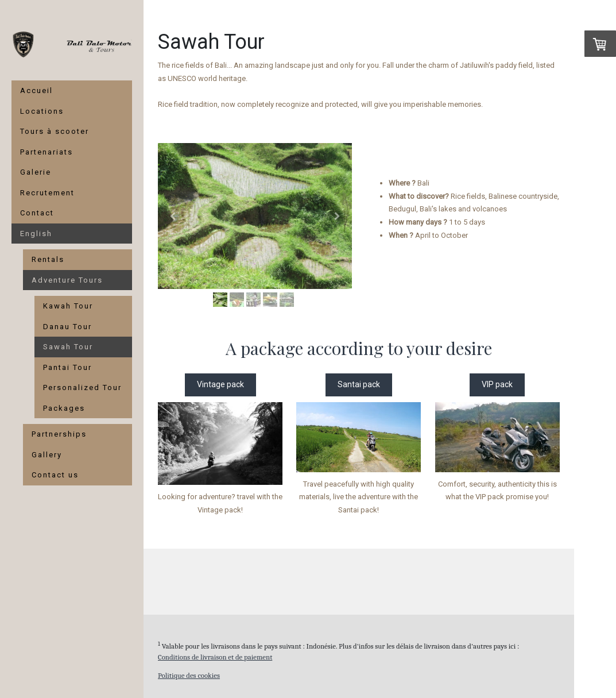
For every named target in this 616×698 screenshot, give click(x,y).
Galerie (36, 172)
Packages (64, 408)
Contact (37, 213)
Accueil (36, 90)
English (36, 234)
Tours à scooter (55, 131)
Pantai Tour (67, 367)
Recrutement (47, 193)
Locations (42, 111)
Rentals (48, 259)
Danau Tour (67, 327)
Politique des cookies (189, 675)
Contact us (55, 475)
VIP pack (497, 384)
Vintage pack (220, 384)
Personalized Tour (82, 387)
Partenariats (47, 152)
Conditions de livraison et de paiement (215, 657)
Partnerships (59, 434)
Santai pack (359, 384)
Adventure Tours (67, 280)
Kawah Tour (68, 306)
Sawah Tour (68, 347)
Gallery (47, 455)
